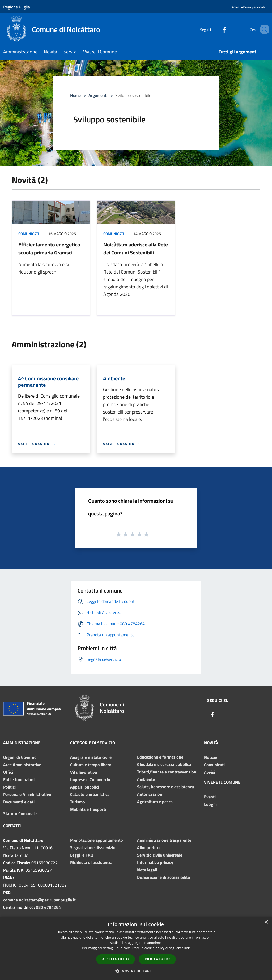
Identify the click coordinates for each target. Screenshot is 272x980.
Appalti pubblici (85, 787)
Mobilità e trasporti (88, 809)
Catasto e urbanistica (90, 794)
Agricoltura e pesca (155, 802)
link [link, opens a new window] (187, 948)
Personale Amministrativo (27, 794)
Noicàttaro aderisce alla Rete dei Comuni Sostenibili (136, 248)
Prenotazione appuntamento (97, 840)
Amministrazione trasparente (164, 840)
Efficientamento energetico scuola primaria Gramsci (49, 248)
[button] (136, 971)
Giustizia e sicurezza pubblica (164, 764)
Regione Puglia (17, 7)
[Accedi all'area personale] (248, 7)
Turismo (78, 802)
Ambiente (146, 779)
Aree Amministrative (22, 765)
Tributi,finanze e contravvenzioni (167, 772)
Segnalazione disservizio (93, 847)
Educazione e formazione (160, 757)
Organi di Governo (20, 757)
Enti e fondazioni (19, 779)
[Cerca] (262, 29)
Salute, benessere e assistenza (165, 787)
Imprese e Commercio (90, 779)
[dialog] (136, 948)
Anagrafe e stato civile (91, 757)
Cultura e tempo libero (91, 765)
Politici (9, 787)
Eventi (210, 797)
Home (75, 95)
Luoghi (210, 804)
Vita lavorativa (84, 772)
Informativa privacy (155, 862)
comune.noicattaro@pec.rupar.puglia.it (39, 900)
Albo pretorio (149, 847)
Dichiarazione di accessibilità (163, 877)
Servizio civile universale (160, 855)
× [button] (266, 922)
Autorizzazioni (150, 794)
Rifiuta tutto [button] (157, 959)
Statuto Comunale (20, 813)
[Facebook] (215, 29)
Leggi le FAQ (82, 855)
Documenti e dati (19, 802)
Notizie (211, 757)
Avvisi (210, 772)
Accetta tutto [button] (116, 959)
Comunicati (29, 234)
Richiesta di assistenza (91, 862)
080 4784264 (48, 907)
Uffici (8, 772)
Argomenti (98, 95)
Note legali (147, 870)
